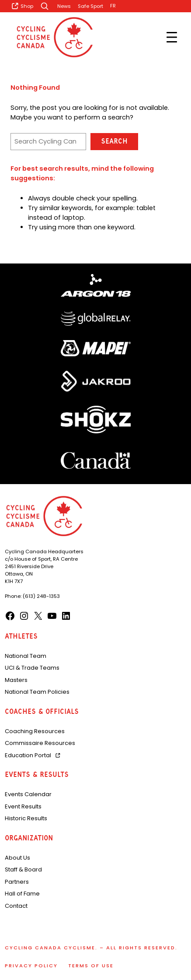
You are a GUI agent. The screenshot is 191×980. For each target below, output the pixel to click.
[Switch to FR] (113, 6)
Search (114, 141)
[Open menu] (172, 37)
